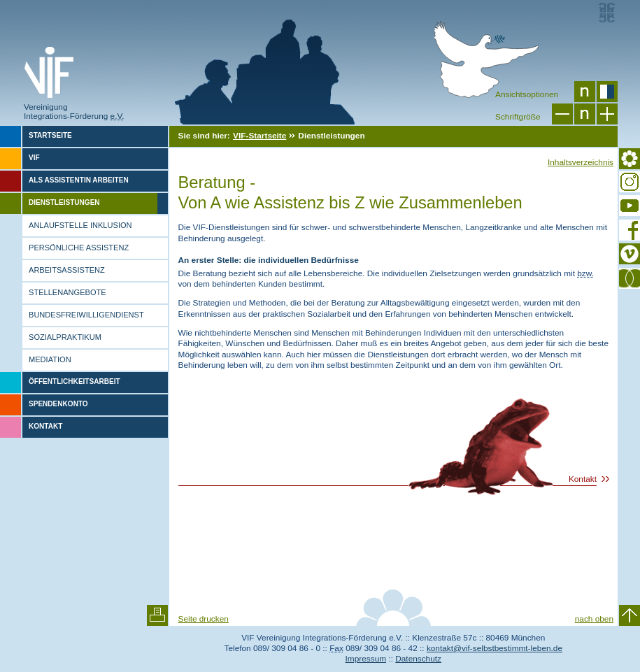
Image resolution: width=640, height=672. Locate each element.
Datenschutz (418, 659)
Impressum (366, 659)
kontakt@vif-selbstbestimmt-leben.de (495, 648)
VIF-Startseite (259, 136)
